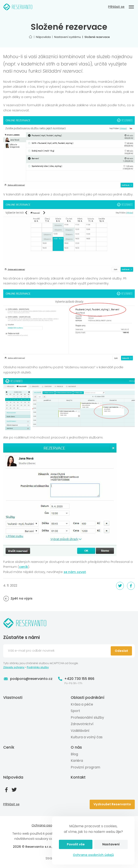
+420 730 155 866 (76, 679)
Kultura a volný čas (87, 737)
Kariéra (77, 761)
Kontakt (78, 777)
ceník (24, 567)
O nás (76, 747)
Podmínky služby (38, 667)
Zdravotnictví (82, 724)
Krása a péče (82, 704)
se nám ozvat (75, 572)
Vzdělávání (80, 731)
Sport (75, 711)
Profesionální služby (87, 717)
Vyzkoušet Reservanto (112, 804)
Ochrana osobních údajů (93, 855)
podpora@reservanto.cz (28, 679)
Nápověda (13, 777)
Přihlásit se (116, 7)
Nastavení (111, 844)
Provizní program (85, 767)
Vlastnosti (13, 698)
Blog (74, 754)
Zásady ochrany (14, 667)
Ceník (9, 747)
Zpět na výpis (18, 599)
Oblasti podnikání (88, 698)
